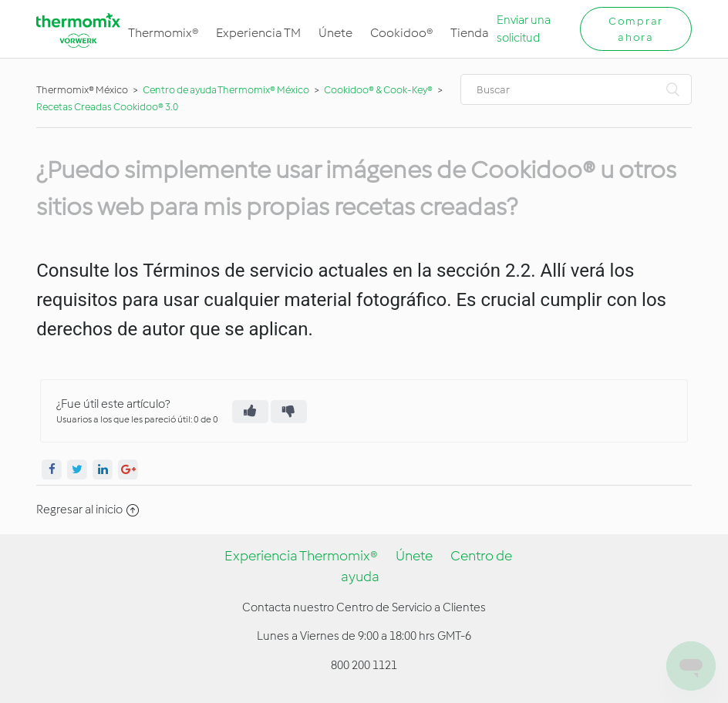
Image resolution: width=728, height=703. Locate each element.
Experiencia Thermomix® (301, 556)
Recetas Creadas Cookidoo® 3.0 (107, 107)
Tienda (470, 33)
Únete (335, 33)
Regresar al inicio (88, 510)
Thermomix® (163, 33)
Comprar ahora (636, 29)
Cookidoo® (401, 33)
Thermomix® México (82, 90)
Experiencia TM (258, 33)
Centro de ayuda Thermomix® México (227, 90)
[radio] (250, 412)
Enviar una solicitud (524, 29)
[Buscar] (576, 89)
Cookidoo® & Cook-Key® (378, 90)
